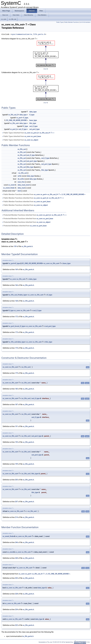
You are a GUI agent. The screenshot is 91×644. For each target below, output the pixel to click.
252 (16, 578)
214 (16, 517)
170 (16, 348)
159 (15, 246)
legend (46, 69)
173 (16, 332)
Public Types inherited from (28, 133)
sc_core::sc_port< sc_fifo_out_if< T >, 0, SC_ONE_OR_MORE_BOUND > (60, 194)
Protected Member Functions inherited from (34, 215)
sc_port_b (14, 129)
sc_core (4, 19)
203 (16, 480)
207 (16, 502)
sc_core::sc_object (31, 140)
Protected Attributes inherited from (24, 226)
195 (16, 442)
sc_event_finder (9, 188)
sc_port (19, 118)
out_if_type (33, 126)
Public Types (60, 22)
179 (16, 373)
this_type (33, 123)
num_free (21, 182)
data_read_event (24, 185)
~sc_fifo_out (22, 173)
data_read (21, 188)
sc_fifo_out (13, 19)
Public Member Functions (72, 22)
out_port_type (34, 129)
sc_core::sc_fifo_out (51, 263)
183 (16, 389)
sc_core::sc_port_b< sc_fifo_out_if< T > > (39, 133)
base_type (33, 120)
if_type (32, 115)
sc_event (12, 185)
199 (16, 464)
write (19, 176)
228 (16, 594)
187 (16, 405)
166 (16, 285)
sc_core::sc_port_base (33, 136)
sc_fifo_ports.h (27, 246)
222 (16, 625)
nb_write (21, 179)
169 (16, 269)
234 (16, 609)
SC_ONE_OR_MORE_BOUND (16, 120)
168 (16, 301)
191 (16, 426)
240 (16, 558)
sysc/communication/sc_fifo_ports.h (28, 34)
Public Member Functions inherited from (44, 194)
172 (16, 317)
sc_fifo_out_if (13, 115)
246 (16, 542)
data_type (33, 112)
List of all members (85, 22)
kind (19, 191)
